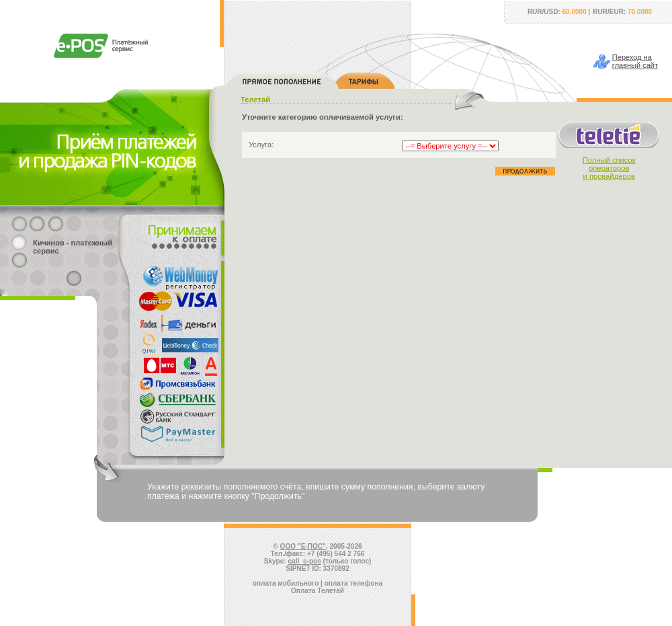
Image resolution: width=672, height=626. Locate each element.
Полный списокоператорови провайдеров (609, 168)
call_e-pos (305, 561)
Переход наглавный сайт (635, 61)
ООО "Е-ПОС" (303, 546)
